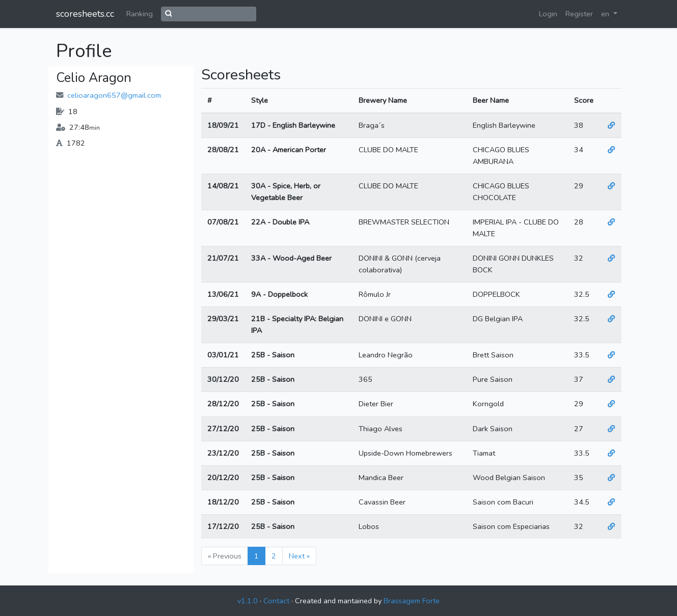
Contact (276, 601)
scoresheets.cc (85, 14)
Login (548, 14)
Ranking (140, 14)
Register (579, 14)
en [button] (606, 14)
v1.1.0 (248, 601)
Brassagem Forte (412, 601)
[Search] (214, 14)
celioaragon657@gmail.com (114, 95)
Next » (299, 556)
